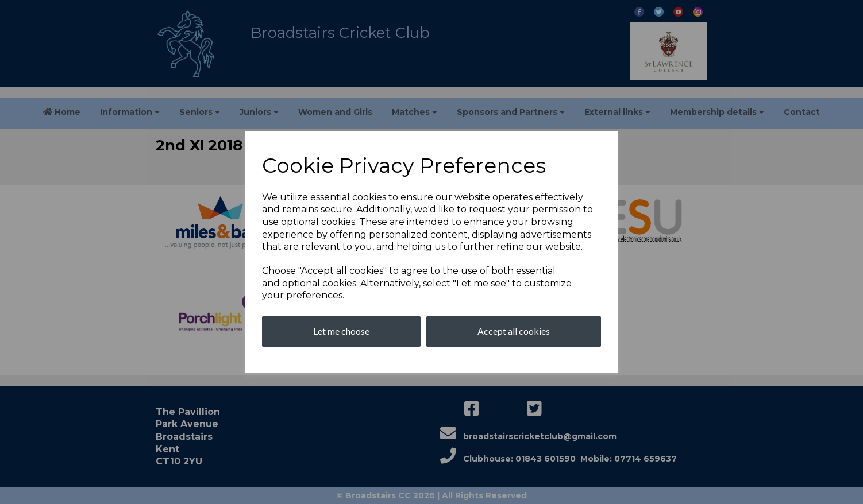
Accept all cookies (514, 331)
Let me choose (341, 331)
